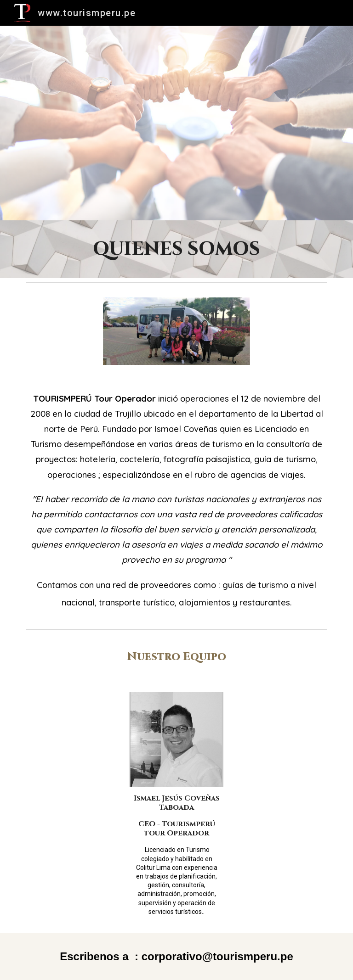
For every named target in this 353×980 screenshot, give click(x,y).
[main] (176, 249)
